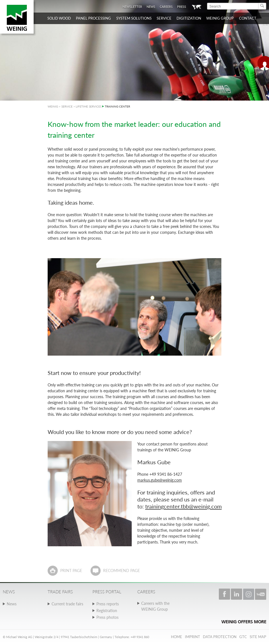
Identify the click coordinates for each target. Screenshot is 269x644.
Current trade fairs (67, 604)
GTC (243, 637)
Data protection (220, 637)
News (151, 7)
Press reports (108, 604)
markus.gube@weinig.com (160, 480)
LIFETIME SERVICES (89, 106)
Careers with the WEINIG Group (155, 606)
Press (182, 7)
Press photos (107, 617)
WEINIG (53, 106)
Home (177, 637)
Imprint (193, 637)
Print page (71, 570)
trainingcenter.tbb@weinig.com (183, 506)
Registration (107, 611)
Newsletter (132, 7)
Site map (258, 637)
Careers (166, 7)
